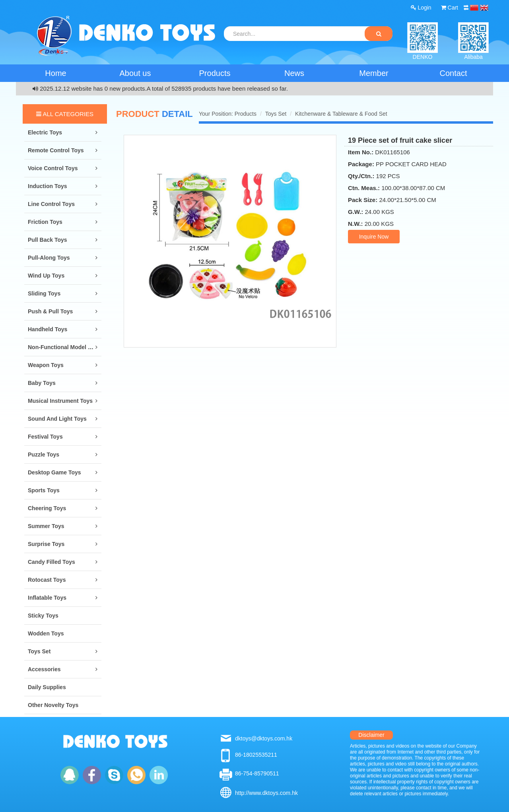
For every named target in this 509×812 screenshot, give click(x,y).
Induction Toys (48, 186)
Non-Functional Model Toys (64, 347)
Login (421, 8)
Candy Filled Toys (51, 562)
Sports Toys (44, 490)
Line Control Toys (51, 204)
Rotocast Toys (47, 580)
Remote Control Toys (56, 150)
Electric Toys (45, 132)
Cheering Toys (47, 508)
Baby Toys (42, 383)
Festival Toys (45, 437)
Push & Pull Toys (50, 311)
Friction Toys (45, 222)
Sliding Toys (44, 293)
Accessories (44, 669)
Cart (450, 8)
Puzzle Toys (44, 455)
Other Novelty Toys (53, 705)
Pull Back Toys (48, 240)
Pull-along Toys (49, 258)
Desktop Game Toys (54, 472)
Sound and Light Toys (57, 419)
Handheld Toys (48, 329)
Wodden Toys (46, 633)
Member (374, 73)
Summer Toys (46, 526)
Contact (454, 73)
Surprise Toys (46, 544)
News (294, 73)
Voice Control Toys (53, 168)
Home (55, 73)
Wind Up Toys (46, 276)
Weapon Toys (46, 365)
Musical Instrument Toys (60, 401)
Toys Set (39, 651)
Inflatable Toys (47, 598)
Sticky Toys (43, 616)
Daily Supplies (47, 687)
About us (135, 73)
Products (215, 73)
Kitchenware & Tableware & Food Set (341, 114)
